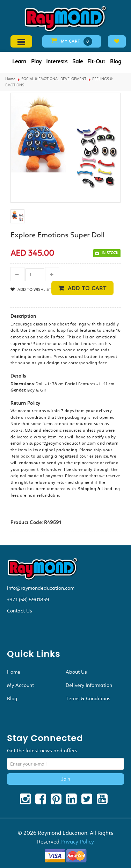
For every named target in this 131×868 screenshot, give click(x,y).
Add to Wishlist (34, 289)
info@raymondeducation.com (41, 588)
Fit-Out (96, 61)
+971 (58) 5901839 (28, 600)
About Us (76, 672)
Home (10, 79)
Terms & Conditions (88, 698)
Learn (19, 61)
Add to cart (87, 288)
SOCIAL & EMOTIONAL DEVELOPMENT (54, 79)
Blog (116, 61)
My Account (20, 685)
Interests (57, 61)
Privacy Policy (77, 842)
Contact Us (20, 611)
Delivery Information (89, 685)
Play (36, 61)
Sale (78, 61)
